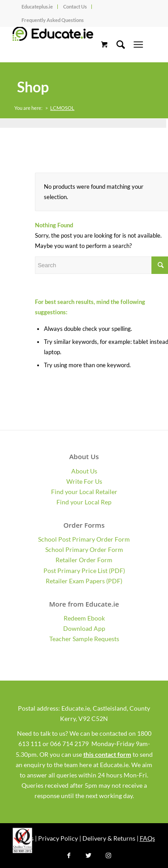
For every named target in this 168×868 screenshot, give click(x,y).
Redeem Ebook (84, 618)
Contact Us (75, 7)
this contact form (107, 754)
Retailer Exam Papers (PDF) (84, 581)
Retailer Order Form (84, 560)
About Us (84, 471)
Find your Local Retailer (84, 492)
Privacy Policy (58, 838)
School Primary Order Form (84, 549)
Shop (33, 87)
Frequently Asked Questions (53, 20)
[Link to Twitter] (89, 855)
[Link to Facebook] (69, 855)
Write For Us (84, 481)
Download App (84, 628)
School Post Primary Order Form (84, 539)
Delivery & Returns (109, 838)
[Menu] (138, 44)
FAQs (147, 838)
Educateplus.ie (37, 7)
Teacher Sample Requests (84, 639)
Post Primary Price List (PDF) (84, 571)
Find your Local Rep (84, 502)
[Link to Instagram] (108, 855)
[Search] (116, 44)
